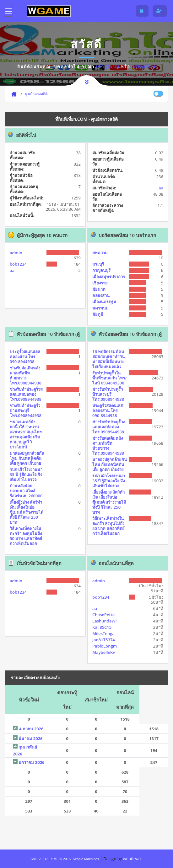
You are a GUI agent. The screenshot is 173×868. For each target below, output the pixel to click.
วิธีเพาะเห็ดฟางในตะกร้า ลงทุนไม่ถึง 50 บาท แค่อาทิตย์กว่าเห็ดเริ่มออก (26, 536)
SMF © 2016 (61, 859)
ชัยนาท (99, 289)
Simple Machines (86, 859)
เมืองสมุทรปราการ (109, 277)
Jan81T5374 (104, 640)
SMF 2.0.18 (39, 859)
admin (16, 253)
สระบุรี (98, 264)
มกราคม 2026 (31, 762)
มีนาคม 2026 (30, 738)
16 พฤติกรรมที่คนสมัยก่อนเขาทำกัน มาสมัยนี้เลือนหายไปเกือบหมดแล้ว (108, 359)
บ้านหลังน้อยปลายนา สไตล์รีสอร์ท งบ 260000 (26, 491)
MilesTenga (103, 633)
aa (161, 188)
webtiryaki (133, 859)
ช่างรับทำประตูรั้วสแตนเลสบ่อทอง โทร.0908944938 (26, 394)
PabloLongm (105, 646)
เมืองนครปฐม (104, 302)
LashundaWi (104, 621)
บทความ (100, 253)
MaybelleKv (104, 652)
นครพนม (100, 308)
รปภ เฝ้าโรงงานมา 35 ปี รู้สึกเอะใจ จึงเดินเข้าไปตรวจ (26, 474)
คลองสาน (101, 295)
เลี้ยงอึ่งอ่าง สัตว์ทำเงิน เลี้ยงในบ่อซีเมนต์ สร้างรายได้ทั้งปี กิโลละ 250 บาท (27, 512)
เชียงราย (100, 283)
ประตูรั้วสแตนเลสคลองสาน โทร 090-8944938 (25, 357)
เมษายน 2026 (31, 729)
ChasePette (103, 615)
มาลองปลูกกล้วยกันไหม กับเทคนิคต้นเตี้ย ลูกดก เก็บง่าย (27, 458)
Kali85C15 (102, 627)
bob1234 (18, 264)
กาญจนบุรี (101, 270)
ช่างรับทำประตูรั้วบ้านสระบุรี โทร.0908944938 (26, 410)
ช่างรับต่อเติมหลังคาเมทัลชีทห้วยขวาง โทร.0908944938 (26, 375)
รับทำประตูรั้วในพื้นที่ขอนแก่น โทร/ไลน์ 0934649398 (109, 378)
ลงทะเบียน (144, 66)
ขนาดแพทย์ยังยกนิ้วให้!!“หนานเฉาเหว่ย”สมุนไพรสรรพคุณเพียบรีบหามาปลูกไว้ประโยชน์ (26, 434)
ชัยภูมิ (98, 314)
